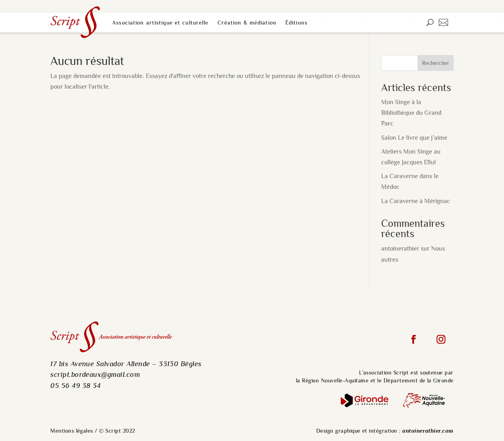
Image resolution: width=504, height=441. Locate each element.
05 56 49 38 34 (76, 385)
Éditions (296, 23)
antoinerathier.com (428, 431)
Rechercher (436, 63)
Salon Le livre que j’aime (414, 138)
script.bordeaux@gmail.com (95, 374)
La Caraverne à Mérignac (416, 201)
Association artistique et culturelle (160, 23)
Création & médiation (247, 23)
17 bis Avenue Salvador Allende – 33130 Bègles (126, 364)
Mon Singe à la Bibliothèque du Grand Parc (411, 113)
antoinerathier (400, 249)
